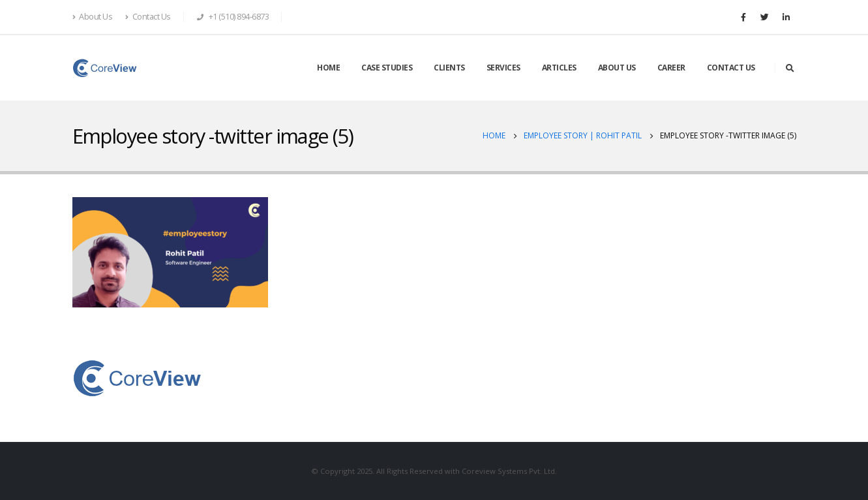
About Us (93, 17)
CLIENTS (449, 68)
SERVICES (503, 68)
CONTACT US (731, 68)
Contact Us (148, 17)
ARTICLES (559, 68)
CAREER (671, 68)
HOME (328, 68)
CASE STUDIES (387, 68)
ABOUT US (617, 68)
